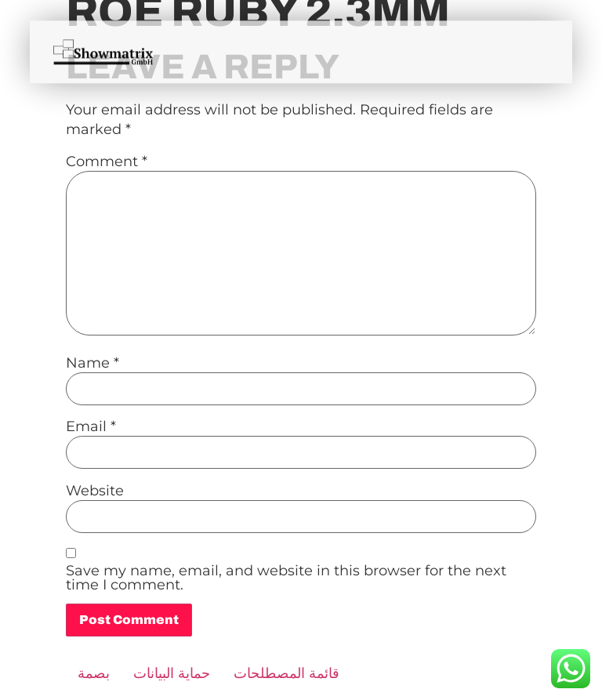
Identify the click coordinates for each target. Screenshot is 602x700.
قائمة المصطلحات (286, 673)
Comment (107, 161)
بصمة (94, 673)
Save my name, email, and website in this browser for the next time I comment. (286, 578)
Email (91, 426)
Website (95, 491)
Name (92, 363)
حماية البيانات (172, 673)
